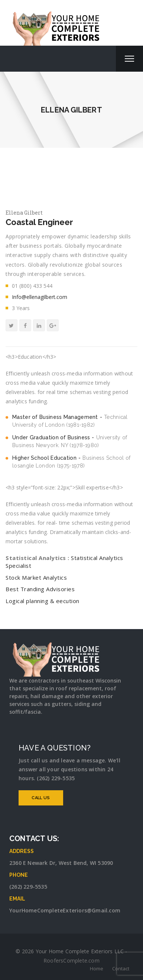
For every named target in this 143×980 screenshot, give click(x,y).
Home (97, 968)
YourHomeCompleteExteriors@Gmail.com (65, 910)
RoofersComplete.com (71, 961)
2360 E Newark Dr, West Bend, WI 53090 (61, 863)
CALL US (41, 798)
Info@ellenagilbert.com (40, 297)
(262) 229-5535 (28, 887)
